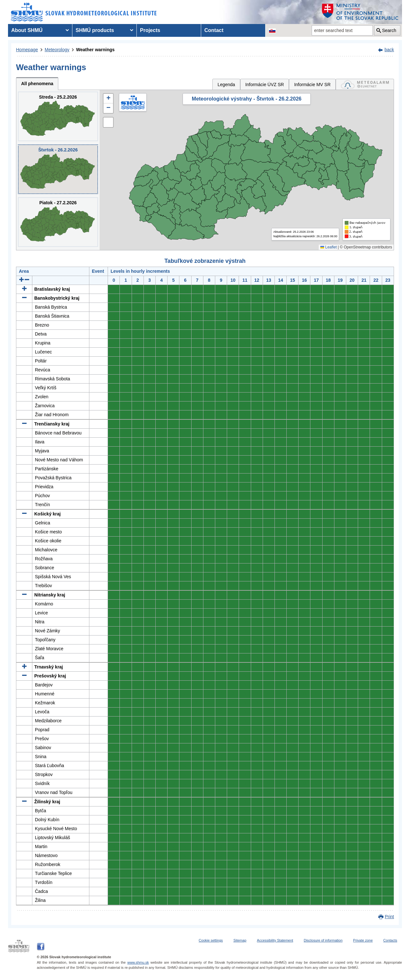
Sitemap (240, 940)
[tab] (365, 84)
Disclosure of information (323, 940)
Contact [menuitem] (214, 30)
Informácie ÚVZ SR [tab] (265, 85)
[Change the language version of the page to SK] (272, 30)
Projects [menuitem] (150, 30)
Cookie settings (211, 940)
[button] (108, 99)
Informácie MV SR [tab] (312, 85)
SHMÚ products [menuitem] (95, 30)
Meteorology (57, 50)
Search (389, 30)
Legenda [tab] (226, 85)
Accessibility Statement (275, 940)
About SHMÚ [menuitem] (27, 30)
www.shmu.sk (138, 962)
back (389, 50)
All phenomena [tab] (37, 84)
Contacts (390, 940)
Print (389, 917)
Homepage (27, 50)
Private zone (363, 940)
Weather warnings (95, 50)
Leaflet (328, 247)
